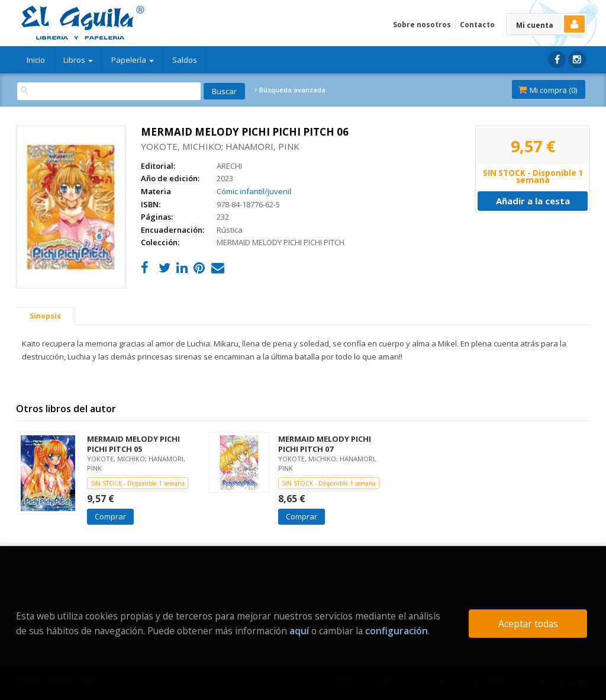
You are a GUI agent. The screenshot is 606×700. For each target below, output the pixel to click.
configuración (397, 631)
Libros (78, 60)
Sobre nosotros (422, 25)
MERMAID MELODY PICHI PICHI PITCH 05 (133, 444)
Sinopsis (45, 316)
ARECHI (229, 166)
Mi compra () (547, 90)
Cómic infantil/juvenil (254, 191)
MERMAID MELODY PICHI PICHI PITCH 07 (325, 444)
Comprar (110, 516)
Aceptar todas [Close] (528, 624)
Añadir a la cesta (533, 201)
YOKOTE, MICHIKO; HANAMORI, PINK (220, 146)
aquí (299, 631)
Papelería (133, 60)
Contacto (477, 25)
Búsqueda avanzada (290, 90)
